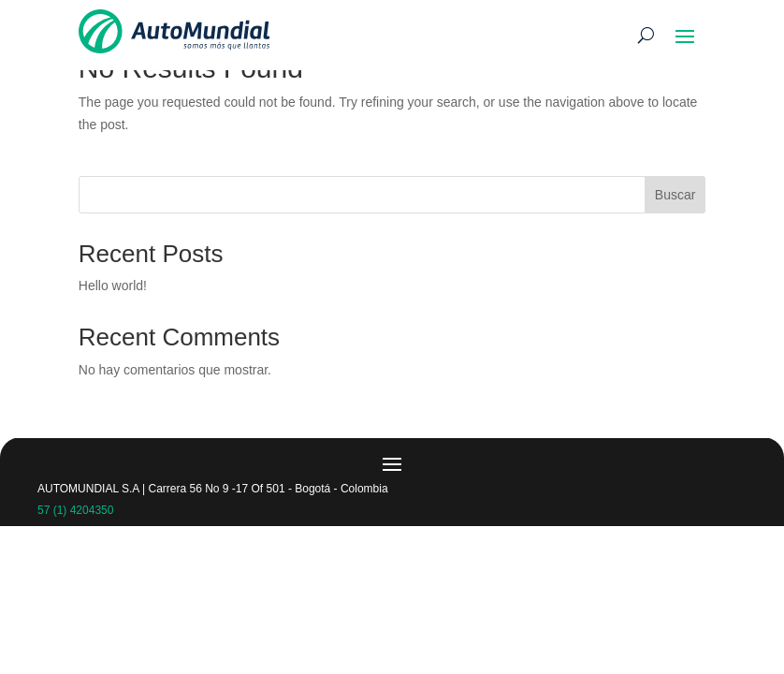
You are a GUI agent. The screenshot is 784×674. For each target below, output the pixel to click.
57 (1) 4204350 (75, 510)
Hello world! (113, 286)
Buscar (675, 195)
